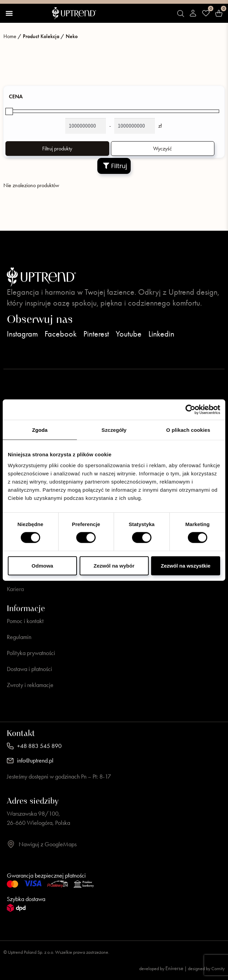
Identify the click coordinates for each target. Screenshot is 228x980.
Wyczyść (162, 149)
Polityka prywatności (31, 653)
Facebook (61, 334)
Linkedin (161, 334)
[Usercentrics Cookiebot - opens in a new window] (190, 410)
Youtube (129, 334)
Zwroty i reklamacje (30, 685)
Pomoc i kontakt (25, 621)
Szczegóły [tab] (114, 430)
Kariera (15, 589)
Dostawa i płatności (29, 669)
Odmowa (42, 565)
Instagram (22, 334)
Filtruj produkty (57, 149)
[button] (9, 13)
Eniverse (174, 968)
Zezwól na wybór (114, 565)
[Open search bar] (181, 14)
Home (10, 36)
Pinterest (96, 334)
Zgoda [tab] (40, 430)
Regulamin (19, 637)
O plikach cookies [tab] (188, 430)
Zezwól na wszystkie (186, 565)
